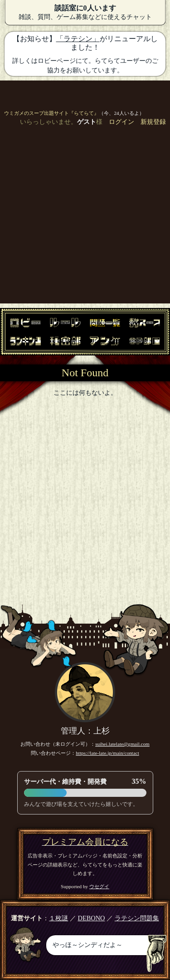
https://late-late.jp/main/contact (107, 753)
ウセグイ (99, 886)
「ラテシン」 (78, 39)
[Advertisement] (85, 219)
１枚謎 (58, 918)
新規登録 (153, 122)
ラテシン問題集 (137, 918)
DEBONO (92, 918)
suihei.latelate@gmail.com (122, 744)
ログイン (121, 122)
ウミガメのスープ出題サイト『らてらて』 (51, 113)
